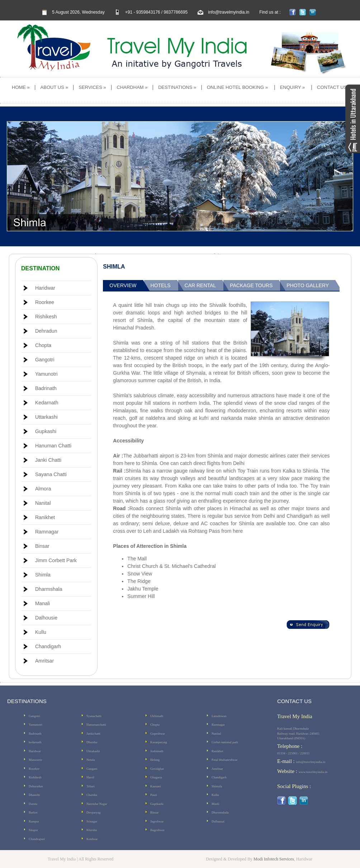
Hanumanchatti (96, 725)
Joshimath (157, 751)
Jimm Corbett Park (56, 560)
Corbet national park (225, 742)
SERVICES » (92, 87)
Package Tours (251, 285)
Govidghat (157, 769)
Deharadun (36, 786)
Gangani (92, 769)
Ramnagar (47, 532)
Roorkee (45, 302)
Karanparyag (158, 742)
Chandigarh (48, 646)
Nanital (43, 503)
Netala (91, 760)
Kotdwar (92, 839)
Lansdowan (219, 716)
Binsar (42, 546)
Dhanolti (34, 795)
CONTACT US (332, 87)
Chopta (43, 345)
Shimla (43, 575)
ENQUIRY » (293, 87)
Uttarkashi (46, 417)
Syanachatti (94, 716)
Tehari (91, 786)
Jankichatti (93, 734)
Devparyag (93, 812)
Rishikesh (46, 317)
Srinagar (92, 821)
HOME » (21, 87)
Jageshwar (157, 821)
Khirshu (92, 830)
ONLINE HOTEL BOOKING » (237, 87)
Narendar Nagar (97, 804)
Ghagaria (156, 777)
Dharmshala (49, 589)
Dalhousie (46, 618)
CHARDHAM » (132, 87)
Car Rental (200, 285)
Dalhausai (218, 821)
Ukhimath (157, 716)
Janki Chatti (48, 460)
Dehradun (46, 331)
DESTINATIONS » (177, 87)
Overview (123, 285)
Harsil (90, 777)
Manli (215, 804)
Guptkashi (157, 804)
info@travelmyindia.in (229, 12)
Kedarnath (47, 403)
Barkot (33, 812)
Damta (33, 804)
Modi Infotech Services (274, 859)
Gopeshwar (158, 734)
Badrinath (46, 388)
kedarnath (35, 742)
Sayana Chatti (51, 474)
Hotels (161, 285)
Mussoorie (35, 760)
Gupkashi (46, 431)
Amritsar (44, 661)
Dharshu (92, 742)
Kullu (41, 632)
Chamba (92, 795)
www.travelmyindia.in (313, 772)
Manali (42, 603)
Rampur (34, 821)
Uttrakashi (93, 751)
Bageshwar (157, 830)
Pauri (154, 795)
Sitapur (33, 830)
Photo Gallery (308, 285)
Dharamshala (220, 812)
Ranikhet (45, 517)
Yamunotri (46, 374)
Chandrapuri (37, 839)
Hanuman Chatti (53, 446)
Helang (155, 760)
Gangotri (45, 360)
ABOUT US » (54, 87)
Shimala (217, 786)
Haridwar (45, 288)
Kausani (156, 786)
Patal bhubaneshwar (224, 760)
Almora (43, 489)
